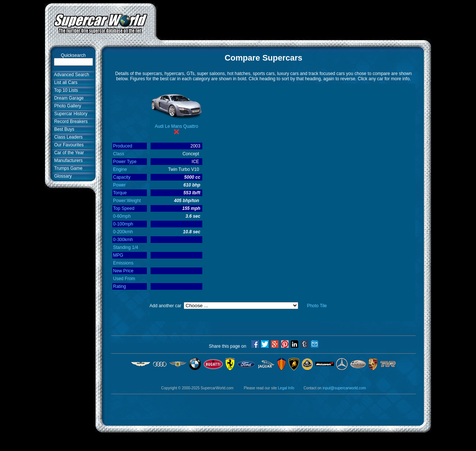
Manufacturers (67, 160)
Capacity (122, 177)
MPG (118, 255)
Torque (120, 193)
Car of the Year (68, 153)
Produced (123, 146)
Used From (124, 279)
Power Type (125, 162)
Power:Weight (127, 201)
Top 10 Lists (65, 90)
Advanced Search (70, 75)
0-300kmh (123, 240)
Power (119, 185)
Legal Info (286, 388)
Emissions (123, 263)
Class (119, 154)
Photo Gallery (66, 106)
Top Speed (124, 208)
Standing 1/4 (126, 247)
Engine (120, 169)
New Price (123, 271)
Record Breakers (70, 121)
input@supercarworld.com (344, 388)
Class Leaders (67, 137)
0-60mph (122, 216)
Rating (120, 286)
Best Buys (63, 129)
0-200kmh (123, 232)
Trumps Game (67, 168)
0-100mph (123, 224)
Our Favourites (68, 145)
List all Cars (65, 82)
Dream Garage (68, 98)
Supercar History (70, 114)
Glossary (62, 176)
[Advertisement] (294, 20)
